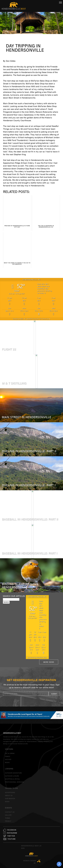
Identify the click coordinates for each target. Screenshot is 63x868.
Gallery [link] (8, 815)
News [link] (7, 801)
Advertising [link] (10, 792)
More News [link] (49, 662)
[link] (12, 830)
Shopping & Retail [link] (12, 779)
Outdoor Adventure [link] (13, 773)
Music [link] (7, 762)
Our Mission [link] (10, 798)
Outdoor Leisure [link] (12, 776)
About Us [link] (9, 795)
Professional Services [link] (14, 782)
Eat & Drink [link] (10, 753)
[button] (54, 694)
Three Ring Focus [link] (39, 861)
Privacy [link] (8, 821)
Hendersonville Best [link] (14, 6)
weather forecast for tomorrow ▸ (31, 319)
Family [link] (8, 756)
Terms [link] (8, 818)
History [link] (8, 759)
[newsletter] (26, 694)
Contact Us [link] (10, 812)
